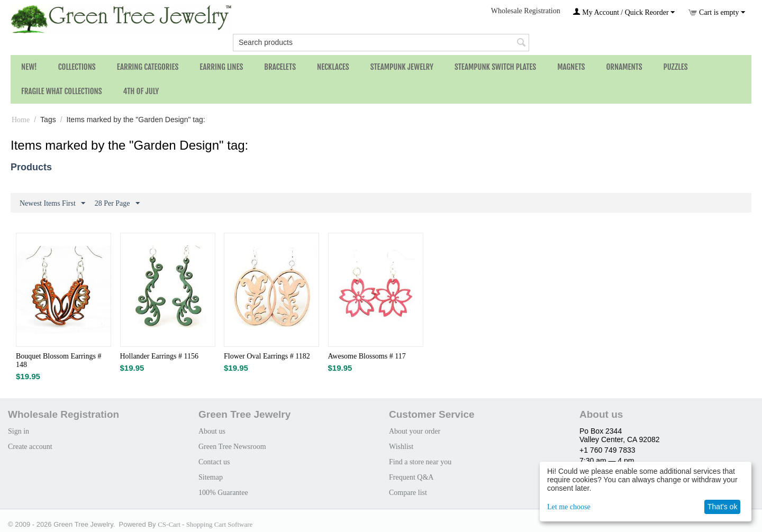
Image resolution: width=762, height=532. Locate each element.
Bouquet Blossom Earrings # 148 (58, 360)
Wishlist (401, 447)
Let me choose (569, 507)
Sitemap (211, 477)
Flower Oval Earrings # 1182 (267, 356)
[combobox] (381, 43)
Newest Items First (52, 204)
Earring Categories (148, 67)
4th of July (141, 91)
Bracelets (280, 67)
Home (21, 120)
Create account (30, 447)
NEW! (29, 67)
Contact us (214, 462)
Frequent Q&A (411, 477)
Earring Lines (221, 67)
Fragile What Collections (62, 91)
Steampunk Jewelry (402, 67)
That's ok (722, 507)
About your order (415, 431)
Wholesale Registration (526, 11)
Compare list (408, 493)
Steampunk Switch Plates (495, 67)
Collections (77, 67)
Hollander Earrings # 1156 (159, 356)
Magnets (571, 67)
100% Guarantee (223, 493)
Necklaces (333, 67)
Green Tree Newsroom (232, 447)
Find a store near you (420, 462)
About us (212, 431)
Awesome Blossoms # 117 (367, 356)
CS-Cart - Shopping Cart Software (205, 524)
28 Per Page (117, 204)
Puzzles (676, 67)
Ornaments (624, 67)
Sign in (19, 431)
